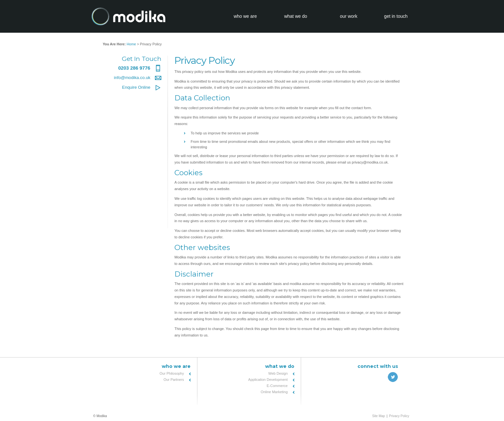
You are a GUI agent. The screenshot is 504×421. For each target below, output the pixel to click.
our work (349, 16)
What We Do (280, 366)
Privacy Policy (399, 416)
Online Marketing (274, 392)
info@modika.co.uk (137, 78)
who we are (245, 16)
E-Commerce (277, 386)
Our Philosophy (172, 373)
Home (131, 44)
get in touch (396, 16)
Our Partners (174, 380)
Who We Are (176, 366)
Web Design (278, 373)
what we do (296, 16)
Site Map (378, 416)
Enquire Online (142, 87)
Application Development (268, 380)
